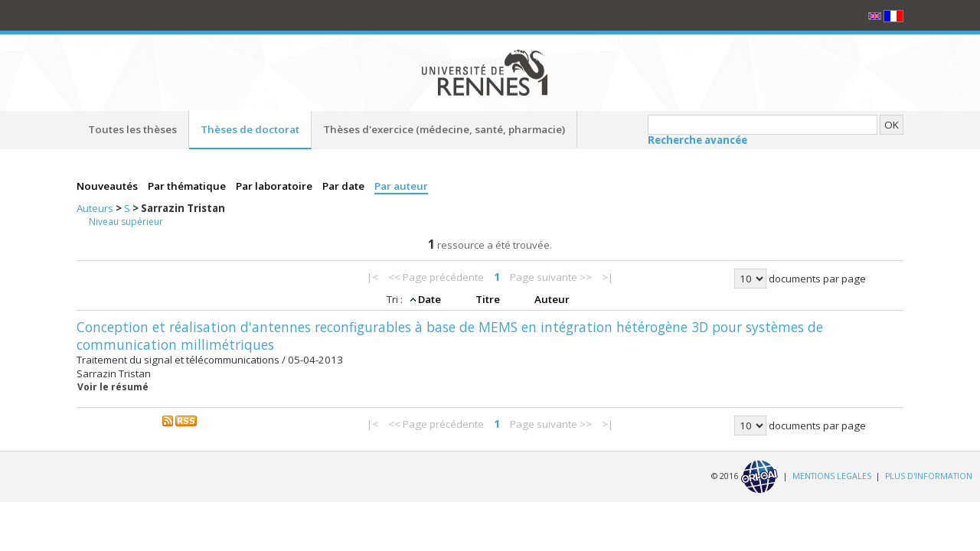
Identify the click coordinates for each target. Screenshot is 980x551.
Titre (489, 299)
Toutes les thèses (132, 129)
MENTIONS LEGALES (832, 476)
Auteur (552, 299)
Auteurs (96, 208)
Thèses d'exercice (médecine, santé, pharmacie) (444, 129)
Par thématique (188, 186)
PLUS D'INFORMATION (929, 476)
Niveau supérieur (126, 222)
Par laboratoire (275, 186)
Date (431, 299)
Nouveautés (108, 186)
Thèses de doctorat (250, 129)
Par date (345, 186)
